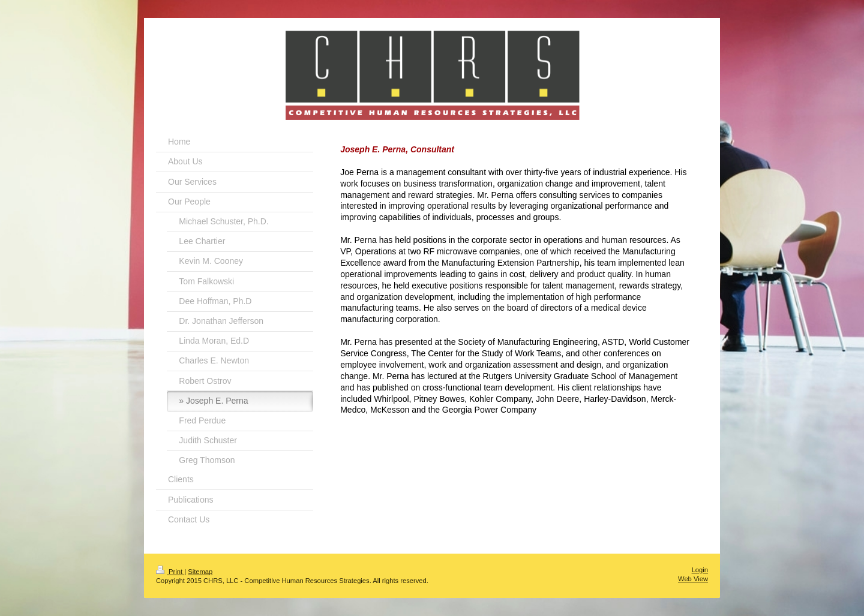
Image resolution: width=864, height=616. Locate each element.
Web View (693, 579)
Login (700, 570)
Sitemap (200, 572)
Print (170, 572)
